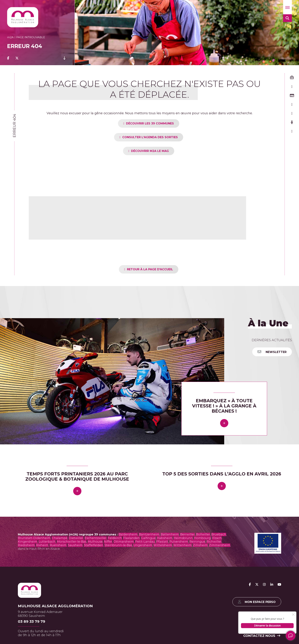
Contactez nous (262, 636)
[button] (287, 7)
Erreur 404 (14, 126)
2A (10, 37)
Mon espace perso (257, 602)
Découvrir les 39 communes (150, 123)
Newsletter (272, 352)
